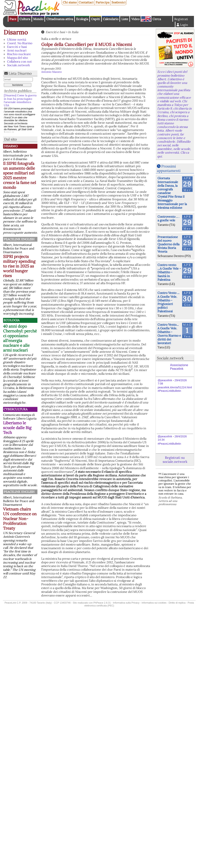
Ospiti (95, 19)
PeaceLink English (19, 239)
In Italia (73, 32)
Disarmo (16, 32)
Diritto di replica (177, 603)
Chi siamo (70, 2)
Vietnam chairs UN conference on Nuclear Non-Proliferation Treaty (20, 519)
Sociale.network (19, 65)
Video (135, 19)
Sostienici (119, 2)
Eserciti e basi (17, 47)
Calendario (111, 19)
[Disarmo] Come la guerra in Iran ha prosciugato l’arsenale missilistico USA (20, 100)
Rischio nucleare (19, 54)
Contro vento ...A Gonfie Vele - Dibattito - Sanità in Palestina (169, 272)
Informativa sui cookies (154, 603)
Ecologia (82, 19)
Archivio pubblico (18, 91)
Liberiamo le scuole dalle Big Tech (17, 428)
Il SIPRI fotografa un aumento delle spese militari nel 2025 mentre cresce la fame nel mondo (20, 175)
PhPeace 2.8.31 (102, 603)
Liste (125, 19)
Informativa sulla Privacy (126, 603)
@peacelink (165, 380)
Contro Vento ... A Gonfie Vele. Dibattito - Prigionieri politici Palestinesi (168, 302)
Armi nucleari (17, 50)
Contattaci (86, 2)
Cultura (25, 19)
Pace (13, 19)
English (146, 19)
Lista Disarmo (20, 73)
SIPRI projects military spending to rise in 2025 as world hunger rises (19, 266)
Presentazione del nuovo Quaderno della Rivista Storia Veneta (168, 244)
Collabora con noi (19, 61)
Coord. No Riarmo (20, 43)
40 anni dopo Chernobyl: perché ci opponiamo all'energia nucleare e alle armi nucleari (20, 338)
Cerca (157, 19)
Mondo (38, 19)
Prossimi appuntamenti (169, 168)
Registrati (181, 19)
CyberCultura (16, 409)
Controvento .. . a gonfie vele (168, 218)
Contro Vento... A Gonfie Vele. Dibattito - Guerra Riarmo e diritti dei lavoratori (169, 334)
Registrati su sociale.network (175, 460)
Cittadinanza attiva (60, 19)
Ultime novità (17, 39)
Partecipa (103, 2)
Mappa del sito (17, 58)
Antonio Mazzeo (51, 72)
